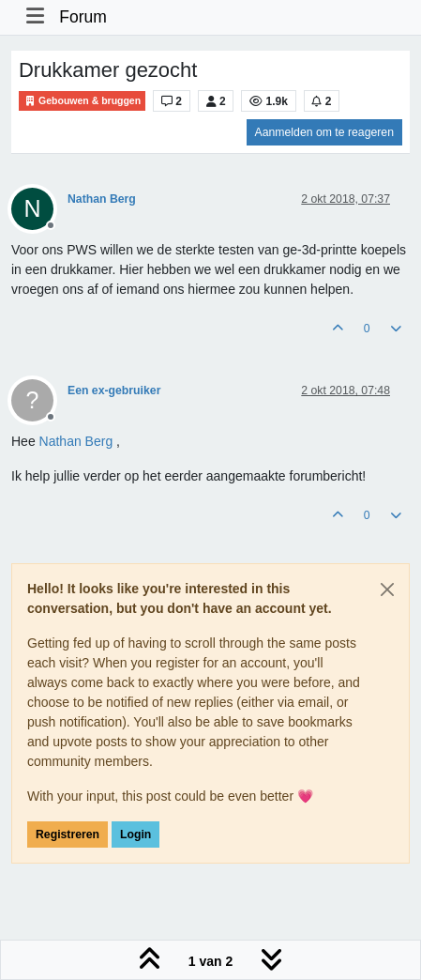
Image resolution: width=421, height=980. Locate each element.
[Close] (387, 590)
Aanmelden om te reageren (324, 132)
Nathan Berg (102, 199)
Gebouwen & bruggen (82, 101)
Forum (83, 17)
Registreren (68, 835)
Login (135, 835)
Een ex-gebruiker (114, 390)
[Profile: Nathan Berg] (76, 441)
